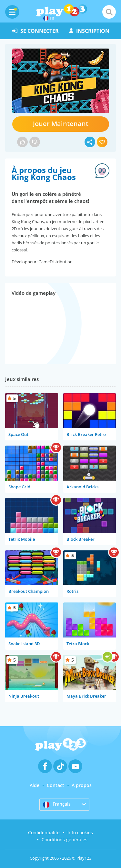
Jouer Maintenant (61, 124)
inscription (89, 31)
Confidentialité (44, 832)
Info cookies (80, 832)
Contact (55, 785)
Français (57, 804)
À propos (82, 785)
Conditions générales (65, 840)
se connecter (35, 31)
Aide (35, 785)
